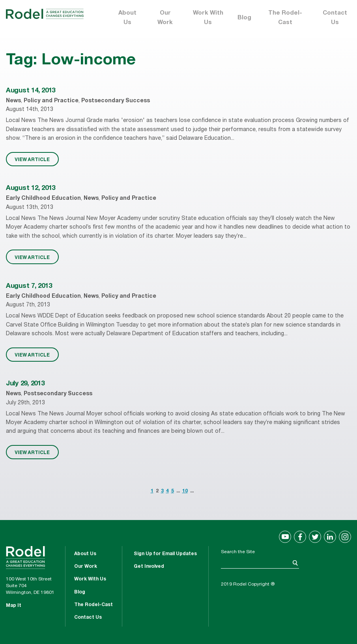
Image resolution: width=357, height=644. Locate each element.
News (13, 101)
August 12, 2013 (31, 189)
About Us (127, 18)
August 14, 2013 (31, 91)
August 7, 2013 (29, 286)
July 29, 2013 (25, 384)
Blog (244, 18)
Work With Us (208, 18)
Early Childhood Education (43, 199)
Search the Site (238, 552)
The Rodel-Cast (285, 18)
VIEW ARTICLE (32, 159)
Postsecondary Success (116, 101)
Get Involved (149, 567)
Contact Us (335, 18)
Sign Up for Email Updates (165, 554)
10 (185, 491)
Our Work (165, 18)
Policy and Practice (51, 101)
